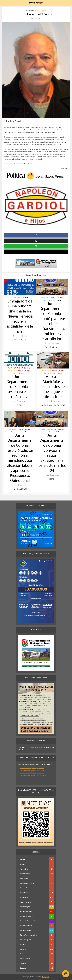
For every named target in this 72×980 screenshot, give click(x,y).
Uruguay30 (45, 977)
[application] (36, 773)
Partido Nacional (49, 301)
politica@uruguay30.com (35, 748)
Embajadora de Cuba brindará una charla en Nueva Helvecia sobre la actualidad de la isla (20, 317)
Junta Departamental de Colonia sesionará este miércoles (19, 387)
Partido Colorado (57, 298)
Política (25, 298)
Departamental (31, 11)
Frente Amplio (42, 11)
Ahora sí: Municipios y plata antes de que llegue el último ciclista (53, 387)
